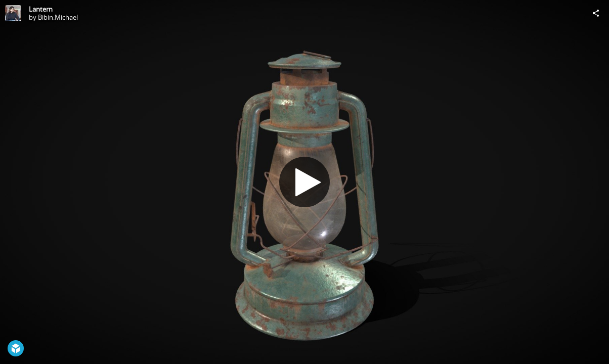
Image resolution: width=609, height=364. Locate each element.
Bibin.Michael (58, 17)
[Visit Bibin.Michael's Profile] (13, 13)
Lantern (41, 9)
